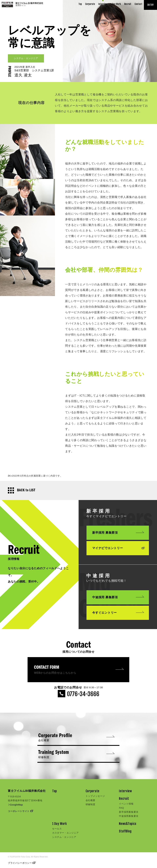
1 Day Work (116, 4)
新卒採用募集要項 (129, 812)
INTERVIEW (20, 18)
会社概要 (90, 800)
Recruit (128, 4)
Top (80, 4)
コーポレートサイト (20, 811)
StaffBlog (125, 831)
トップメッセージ (95, 796)
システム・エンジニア (64, 837)
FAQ (121, 808)
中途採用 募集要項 (118, 597)
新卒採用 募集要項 (118, 533)
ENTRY (151, 5)
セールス (57, 829)
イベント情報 (126, 804)
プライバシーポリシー (21, 863)
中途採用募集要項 (129, 816)
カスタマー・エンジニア (65, 833)
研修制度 (90, 804)
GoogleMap (15, 805)
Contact (138, 4)
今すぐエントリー (118, 613)
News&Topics (128, 824)
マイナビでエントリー (118, 548)
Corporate (90, 4)
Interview (103, 4)
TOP (10, 18)
